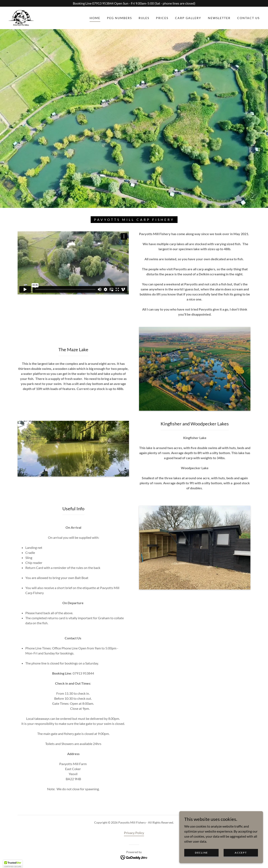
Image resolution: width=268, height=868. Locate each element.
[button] (13, 864)
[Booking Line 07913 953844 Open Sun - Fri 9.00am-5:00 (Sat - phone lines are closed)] (134, 3)
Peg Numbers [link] (119, 18)
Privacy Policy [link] (134, 833)
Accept (241, 853)
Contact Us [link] (248, 18)
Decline (201, 853)
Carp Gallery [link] (188, 18)
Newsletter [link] (219, 18)
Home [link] (95, 18)
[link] (21, 17)
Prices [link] (162, 18)
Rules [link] (144, 18)
